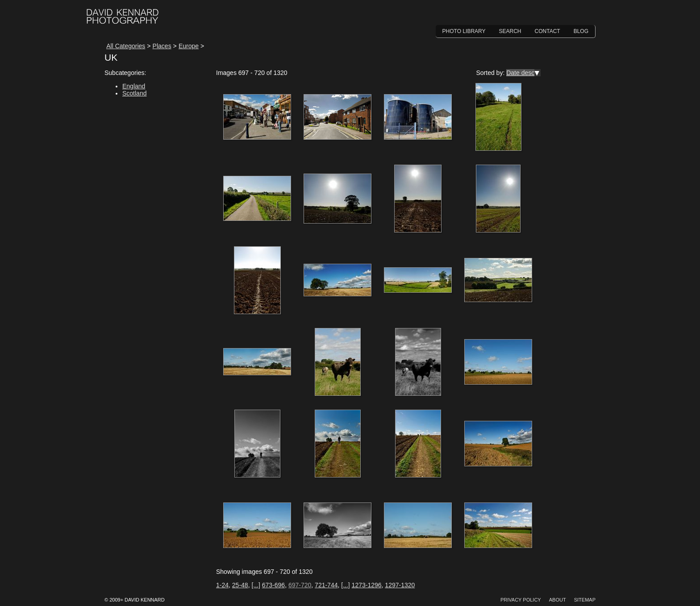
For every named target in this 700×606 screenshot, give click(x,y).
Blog (581, 31)
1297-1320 (400, 585)
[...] (256, 585)
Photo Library (464, 31)
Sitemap (585, 600)
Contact (548, 31)
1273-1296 (367, 585)
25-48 (240, 585)
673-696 (273, 585)
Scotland (134, 93)
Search (510, 31)
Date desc (520, 73)
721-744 (326, 585)
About (558, 600)
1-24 (222, 585)
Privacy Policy (521, 600)
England (134, 86)
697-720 (300, 585)
